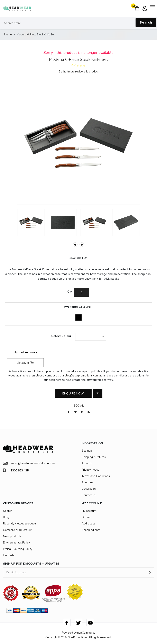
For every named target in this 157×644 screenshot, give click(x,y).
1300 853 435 (16, 470)
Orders (86, 517)
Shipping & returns (94, 457)
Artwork (87, 463)
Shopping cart (91, 530)
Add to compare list (98, 393)
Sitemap (87, 451)
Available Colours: (78, 307)
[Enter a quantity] (82, 292)
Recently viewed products (20, 524)
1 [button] (75, 245)
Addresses (89, 524)
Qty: (70, 292)
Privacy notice (90, 470)
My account (89, 511)
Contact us (89, 495)
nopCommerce (86, 633)
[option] (31, 222)
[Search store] (78, 23)
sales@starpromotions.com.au (83, 376)
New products (12, 536)
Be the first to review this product (78, 72)
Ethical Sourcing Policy (18, 549)
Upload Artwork (25, 352)
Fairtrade (9, 555)
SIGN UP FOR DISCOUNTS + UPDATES (31, 564)
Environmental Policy (16, 543)
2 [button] (82, 245)
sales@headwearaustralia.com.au (29, 463)
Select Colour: (62, 336)
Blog (6, 517)
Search (146, 23)
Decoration (89, 489)
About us (87, 482)
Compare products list (17, 530)
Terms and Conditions (96, 476)
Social (79, 406)
